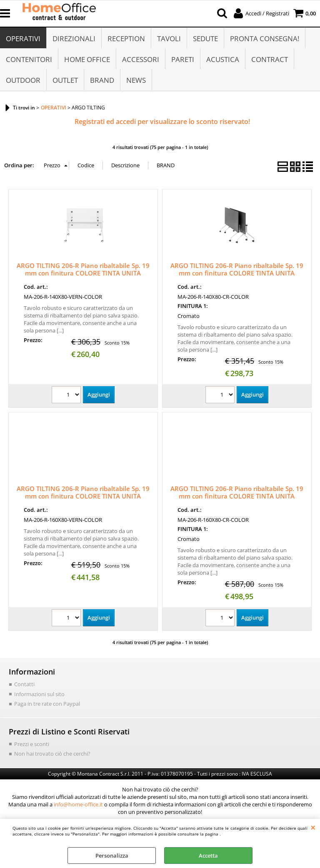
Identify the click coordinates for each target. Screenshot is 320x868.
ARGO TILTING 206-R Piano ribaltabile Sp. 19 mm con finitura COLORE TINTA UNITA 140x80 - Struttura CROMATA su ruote (237, 273)
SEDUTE (205, 38)
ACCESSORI (141, 59)
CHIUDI (313, 827)
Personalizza (112, 856)
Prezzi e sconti (32, 744)
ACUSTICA (223, 59)
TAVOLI (169, 38)
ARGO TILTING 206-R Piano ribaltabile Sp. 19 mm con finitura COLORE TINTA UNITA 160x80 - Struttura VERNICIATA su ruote (83, 496)
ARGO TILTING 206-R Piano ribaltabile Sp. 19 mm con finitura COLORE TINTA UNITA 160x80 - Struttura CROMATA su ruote (237, 496)
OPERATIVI (23, 38)
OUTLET (65, 80)
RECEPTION (126, 38)
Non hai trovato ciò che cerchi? (52, 754)
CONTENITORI (29, 59)
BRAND (102, 80)
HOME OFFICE (87, 59)
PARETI (183, 59)
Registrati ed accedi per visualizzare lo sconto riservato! (162, 122)
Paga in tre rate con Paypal (47, 704)
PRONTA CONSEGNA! (265, 38)
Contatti (24, 684)
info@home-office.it (78, 804)
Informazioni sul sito (39, 694)
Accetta (208, 856)
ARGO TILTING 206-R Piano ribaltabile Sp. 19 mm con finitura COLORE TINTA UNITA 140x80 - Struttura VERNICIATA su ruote (83, 273)
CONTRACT (270, 59)
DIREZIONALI (74, 38)
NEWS (136, 80)
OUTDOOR (23, 80)
